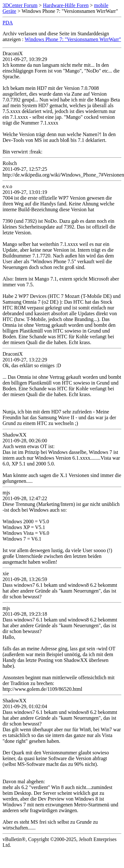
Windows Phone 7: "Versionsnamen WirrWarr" (73, 39)
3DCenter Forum (20, 5)
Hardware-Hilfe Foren (66, 5)
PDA (8, 23)
